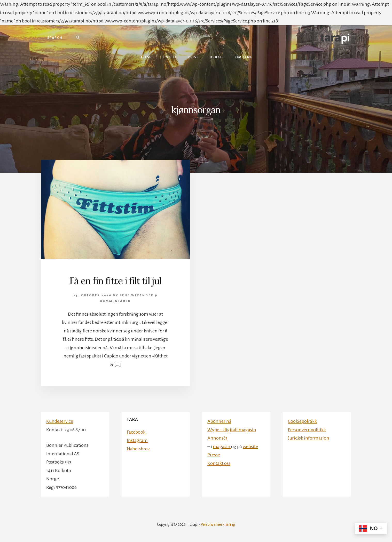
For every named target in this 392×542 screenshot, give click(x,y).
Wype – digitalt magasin (232, 430)
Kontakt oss (219, 463)
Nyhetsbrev (138, 449)
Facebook (136, 432)
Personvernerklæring (218, 524)
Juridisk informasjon (309, 438)
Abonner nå (219, 421)
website (250, 447)
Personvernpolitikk (307, 430)
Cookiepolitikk (302, 421)
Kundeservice (60, 421)
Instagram (137, 440)
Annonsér (217, 438)
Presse (214, 455)
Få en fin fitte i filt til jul (115, 281)
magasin (222, 447)
